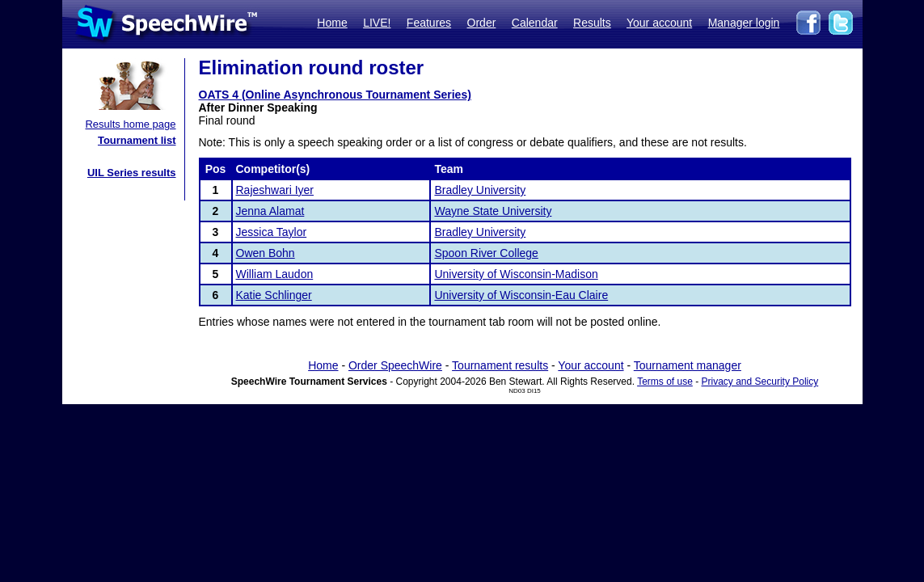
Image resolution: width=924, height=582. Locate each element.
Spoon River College (486, 253)
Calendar (535, 23)
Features (429, 23)
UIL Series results (132, 173)
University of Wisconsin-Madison (516, 274)
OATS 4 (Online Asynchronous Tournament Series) (335, 95)
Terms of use (665, 382)
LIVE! (377, 23)
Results (592, 23)
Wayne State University (493, 211)
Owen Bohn (266, 253)
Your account (659, 23)
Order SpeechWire (395, 365)
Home (332, 23)
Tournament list (137, 140)
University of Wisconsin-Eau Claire (521, 295)
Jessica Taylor (272, 232)
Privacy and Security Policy (760, 382)
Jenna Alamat (270, 211)
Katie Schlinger (274, 295)
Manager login (744, 23)
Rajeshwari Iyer (275, 190)
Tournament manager (688, 365)
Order (482, 23)
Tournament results (500, 365)
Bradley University (480, 190)
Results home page (130, 124)
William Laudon (275, 274)
